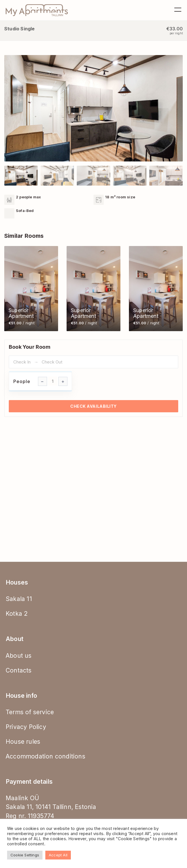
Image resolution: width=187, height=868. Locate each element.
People (22, 381)
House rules (23, 742)
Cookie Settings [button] (25, 855)
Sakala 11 (19, 599)
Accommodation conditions (45, 756)
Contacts (19, 670)
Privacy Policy (26, 727)
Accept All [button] (58, 855)
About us (19, 656)
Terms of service (30, 712)
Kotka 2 (17, 614)
